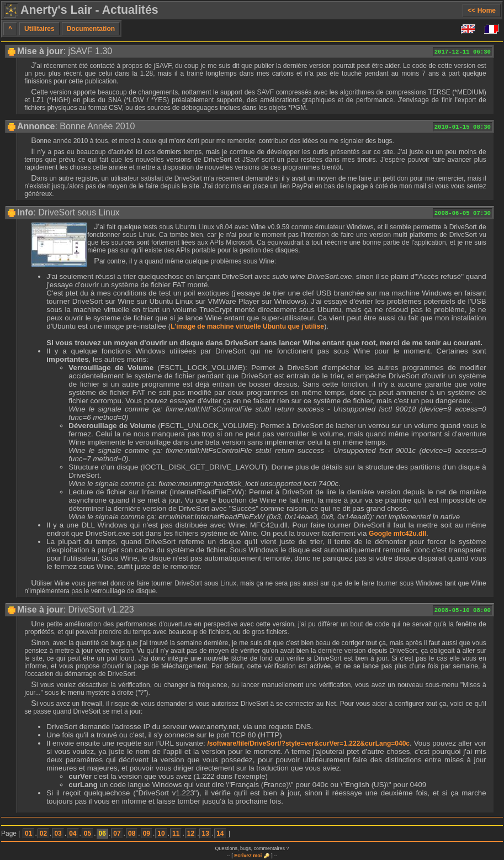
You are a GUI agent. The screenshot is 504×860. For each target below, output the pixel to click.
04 (73, 833)
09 (147, 833)
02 (43, 833)
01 (28, 833)
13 (205, 833)
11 (176, 833)
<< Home (482, 10)
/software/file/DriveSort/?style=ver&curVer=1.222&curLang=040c (309, 743)
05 (87, 833)
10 (161, 833)
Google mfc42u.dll (397, 534)
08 (132, 833)
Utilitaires (39, 29)
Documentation (91, 29)
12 (191, 833)
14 (220, 833)
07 (117, 833)
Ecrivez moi (248, 856)
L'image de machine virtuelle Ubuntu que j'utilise (247, 326)
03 (58, 833)
